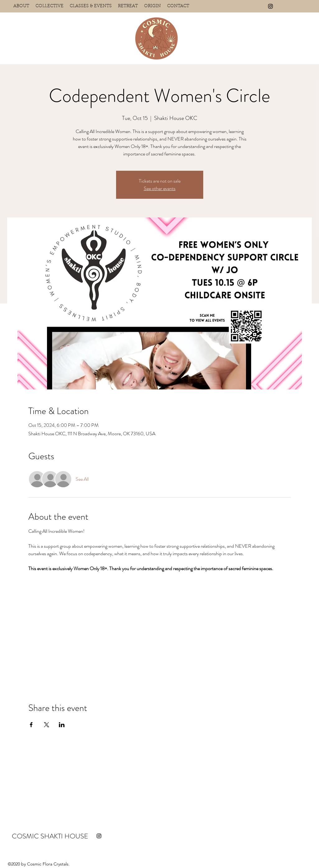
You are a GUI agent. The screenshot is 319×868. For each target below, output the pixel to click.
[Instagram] (270, 6)
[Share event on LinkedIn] (62, 725)
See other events (160, 188)
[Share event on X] (47, 725)
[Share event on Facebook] (31, 725)
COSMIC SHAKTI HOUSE (50, 836)
